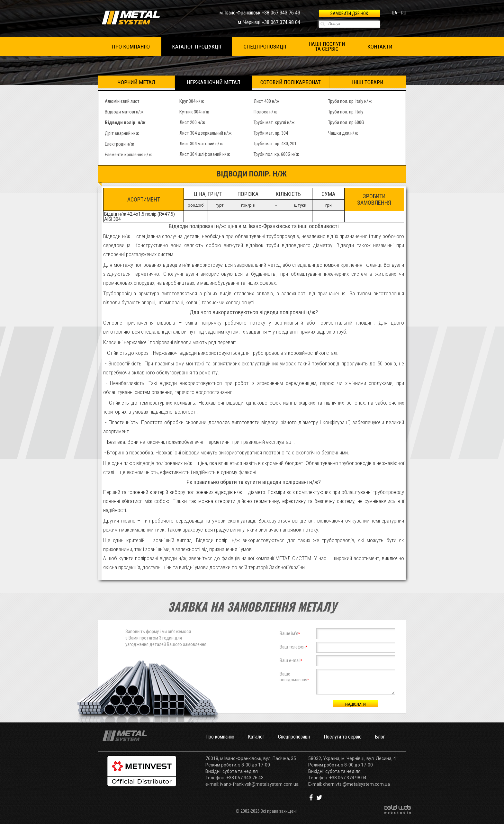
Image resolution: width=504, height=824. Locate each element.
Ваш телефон (293, 647)
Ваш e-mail (291, 660)
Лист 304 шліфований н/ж (205, 154)
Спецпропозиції (294, 737)
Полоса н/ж (265, 112)
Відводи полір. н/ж (125, 122)
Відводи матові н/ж (124, 112)
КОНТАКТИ (380, 47)
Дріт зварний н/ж (122, 133)
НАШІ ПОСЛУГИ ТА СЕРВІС (327, 46)
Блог (380, 737)
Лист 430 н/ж (266, 101)
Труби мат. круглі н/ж (274, 122)
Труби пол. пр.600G (346, 122)
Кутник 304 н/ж (194, 112)
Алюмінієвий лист (122, 101)
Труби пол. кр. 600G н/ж (276, 154)
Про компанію (220, 737)
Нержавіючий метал (214, 82)
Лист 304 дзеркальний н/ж (205, 133)
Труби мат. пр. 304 (271, 133)
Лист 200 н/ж (192, 122)
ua (395, 13)
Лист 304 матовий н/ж (201, 144)
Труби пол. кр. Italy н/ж (350, 101)
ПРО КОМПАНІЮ (131, 47)
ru (404, 13)
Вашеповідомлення (294, 677)
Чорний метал (136, 82)
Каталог (256, 737)
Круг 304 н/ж (192, 101)
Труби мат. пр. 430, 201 (275, 144)
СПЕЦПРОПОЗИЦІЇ (265, 47)
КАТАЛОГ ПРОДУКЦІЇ (197, 47)
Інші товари (368, 82)
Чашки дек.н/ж (343, 133)
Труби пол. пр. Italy (346, 112)
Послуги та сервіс (343, 737)
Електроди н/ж (119, 144)
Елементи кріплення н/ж (128, 155)
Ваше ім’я (290, 633)
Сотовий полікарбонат (291, 82)
